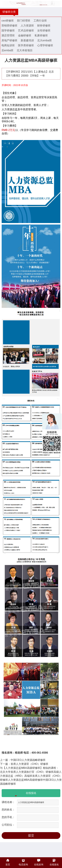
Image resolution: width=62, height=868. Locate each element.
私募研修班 (41, 35)
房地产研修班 (9, 40)
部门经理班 (24, 21)
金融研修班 (25, 35)
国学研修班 (8, 31)
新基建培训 (27, 40)
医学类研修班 (26, 45)
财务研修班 (44, 26)
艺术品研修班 (26, 31)
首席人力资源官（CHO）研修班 (29, 764)
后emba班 (7, 50)
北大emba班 (44, 40)
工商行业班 (40, 21)
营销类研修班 (9, 26)
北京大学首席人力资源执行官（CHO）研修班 (27, 772)
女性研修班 (44, 31)
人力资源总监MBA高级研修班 (25, 780)
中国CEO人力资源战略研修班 (28, 760)
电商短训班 (8, 45)
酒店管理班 (8, 35)
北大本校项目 (25, 50)
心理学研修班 (45, 45)
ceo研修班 (8, 21)
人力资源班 (27, 26)
